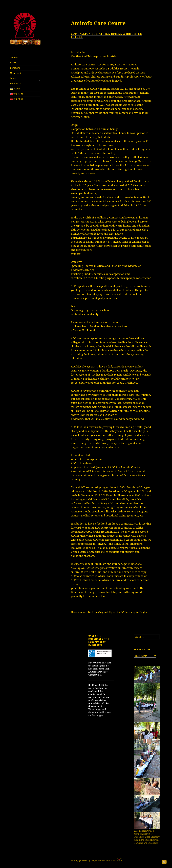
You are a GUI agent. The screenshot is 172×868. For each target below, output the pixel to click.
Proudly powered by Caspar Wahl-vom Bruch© (94, 860)
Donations (15, 68)
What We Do (16, 83)
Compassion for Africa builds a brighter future (106, 35)
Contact (14, 78)
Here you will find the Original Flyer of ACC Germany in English (110, 612)
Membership (16, 73)
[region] (25, 43)
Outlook (14, 57)
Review (14, 63)
